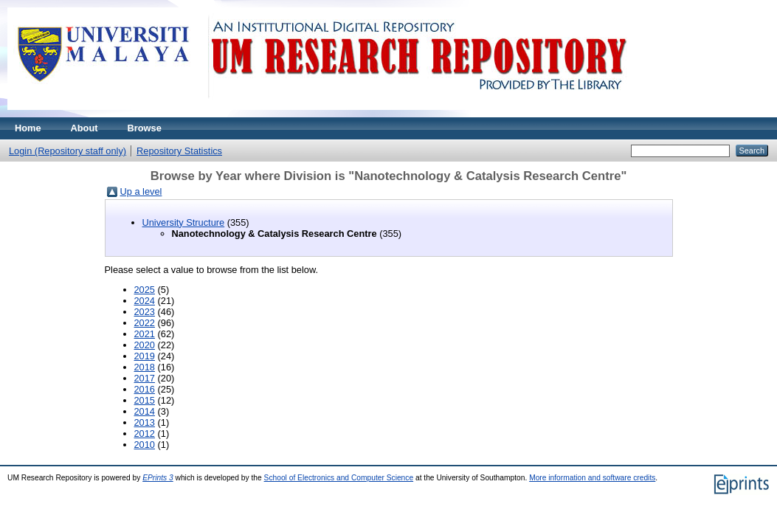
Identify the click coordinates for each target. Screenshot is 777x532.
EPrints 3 (158, 478)
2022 (145, 323)
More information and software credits (592, 478)
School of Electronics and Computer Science (339, 478)
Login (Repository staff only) (68, 151)
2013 (145, 422)
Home (28, 128)
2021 (145, 334)
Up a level (141, 191)
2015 (145, 400)
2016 (145, 389)
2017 (145, 378)
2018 (145, 367)
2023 (145, 312)
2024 (145, 301)
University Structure (184, 222)
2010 (145, 445)
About (84, 128)
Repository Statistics (179, 151)
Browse (145, 128)
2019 (145, 356)
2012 (145, 433)
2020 (145, 345)
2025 (145, 290)
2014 (145, 411)
